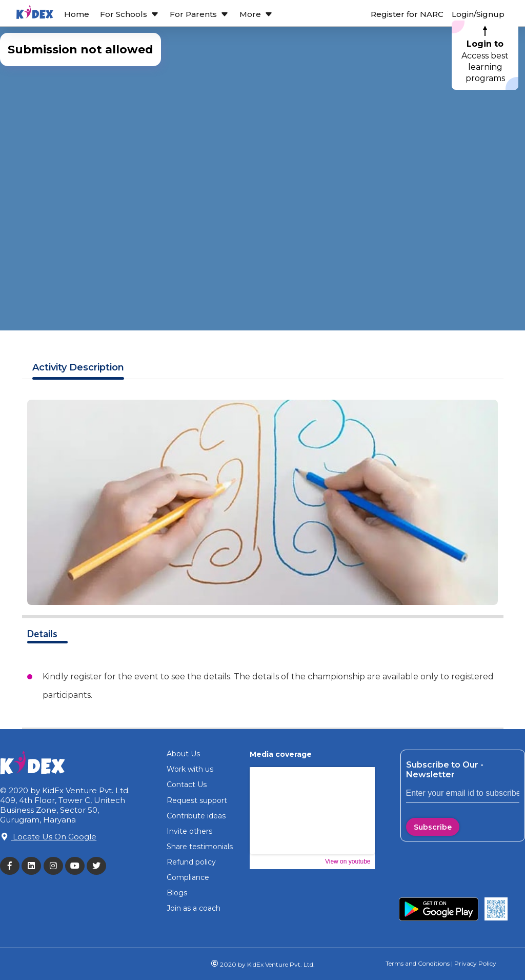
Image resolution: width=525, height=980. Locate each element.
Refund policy (191, 862)
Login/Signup (478, 14)
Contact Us (187, 785)
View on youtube (348, 861)
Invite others (189, 831)
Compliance (188, 877)
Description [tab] (78, 368)
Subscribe (433, 827)
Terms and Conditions (418, 963)
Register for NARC (407, 14)
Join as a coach (194, 908)
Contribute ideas (196, 816)
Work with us (190, 769)
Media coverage (281, 754)
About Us (183, 754)
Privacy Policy (474, 963)
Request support (197, 800)
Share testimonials (200, 847)
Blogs (177, 893)
